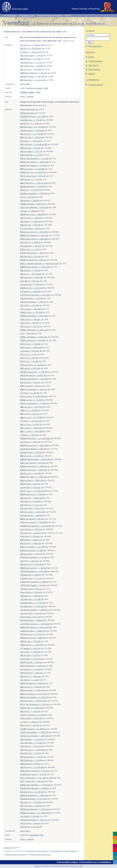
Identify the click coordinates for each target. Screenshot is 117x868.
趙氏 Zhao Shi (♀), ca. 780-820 (32, 792)
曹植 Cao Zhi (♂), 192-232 (30, 148)
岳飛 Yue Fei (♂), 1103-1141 (31, 746)
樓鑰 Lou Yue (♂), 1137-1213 (31, 407)
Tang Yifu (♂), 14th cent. (29, 561)
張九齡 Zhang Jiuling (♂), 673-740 (33, 774)
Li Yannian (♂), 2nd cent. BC (31, 351)
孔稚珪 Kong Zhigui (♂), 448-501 (33, 302)
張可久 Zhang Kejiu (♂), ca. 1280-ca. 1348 (37, 778)
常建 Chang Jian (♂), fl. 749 (31, 155)
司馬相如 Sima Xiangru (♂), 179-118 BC (36, 526)
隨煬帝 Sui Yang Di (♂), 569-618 (33, 683)
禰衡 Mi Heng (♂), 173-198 (30, 59)
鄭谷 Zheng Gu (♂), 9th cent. (31, 806)
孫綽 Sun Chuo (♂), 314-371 (31, 554)
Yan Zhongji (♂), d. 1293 (30, 680)
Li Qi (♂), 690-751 (27, 333)
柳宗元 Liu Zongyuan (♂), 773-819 (33, 403)
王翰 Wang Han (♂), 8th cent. (32, 589)
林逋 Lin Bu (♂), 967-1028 (30, 368)
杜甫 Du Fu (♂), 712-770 (30, 190)
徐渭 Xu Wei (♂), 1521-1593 (31, 659)
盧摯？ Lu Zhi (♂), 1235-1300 (32, 431)
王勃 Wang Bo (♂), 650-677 (31, 575)
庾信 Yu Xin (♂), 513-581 (30, 725)
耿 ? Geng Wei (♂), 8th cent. (31, 228)
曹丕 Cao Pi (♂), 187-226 (30, 141)
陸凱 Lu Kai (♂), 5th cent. (30, 414)
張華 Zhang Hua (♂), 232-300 (32, 66)
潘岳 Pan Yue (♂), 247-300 (30, 69)
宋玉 (37, 92)
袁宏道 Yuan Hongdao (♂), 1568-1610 (35, 736)
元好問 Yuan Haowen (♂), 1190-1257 (34, 732)
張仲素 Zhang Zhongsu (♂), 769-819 (34, 788)
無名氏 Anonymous (28, 109)
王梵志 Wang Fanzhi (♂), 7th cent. (33, 585)
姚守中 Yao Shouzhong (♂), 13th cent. (35, 704)
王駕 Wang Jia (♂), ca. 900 (30, 599)
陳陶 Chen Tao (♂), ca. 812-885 (32, 169)
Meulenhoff (34, 835)
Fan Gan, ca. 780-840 (29, 211)
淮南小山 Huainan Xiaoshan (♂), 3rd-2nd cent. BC (39, 263)
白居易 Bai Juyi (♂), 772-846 (31, 120)
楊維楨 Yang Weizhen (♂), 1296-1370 (35, 697)
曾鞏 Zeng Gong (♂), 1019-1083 (33, 750)
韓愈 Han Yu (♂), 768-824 (30, 242)
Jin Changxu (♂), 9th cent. (30, 291)
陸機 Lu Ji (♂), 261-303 (29, 410)
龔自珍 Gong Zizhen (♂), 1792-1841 (34, 232)
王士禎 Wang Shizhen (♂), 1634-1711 (35, 610)
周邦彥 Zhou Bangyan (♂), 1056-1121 (35, 809)
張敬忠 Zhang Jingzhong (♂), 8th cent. (35, 771)
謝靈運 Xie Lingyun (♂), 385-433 (33, 638)
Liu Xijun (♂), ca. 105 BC (30, 393)
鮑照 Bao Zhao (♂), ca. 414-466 (32, 80)
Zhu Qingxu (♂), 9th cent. (30, 816)
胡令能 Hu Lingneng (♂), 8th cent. (33, 260)
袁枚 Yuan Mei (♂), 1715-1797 (32, 739)
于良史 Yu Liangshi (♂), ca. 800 (32, 715)
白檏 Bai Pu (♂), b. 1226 (30, 123)
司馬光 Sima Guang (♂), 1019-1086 (34, 522)
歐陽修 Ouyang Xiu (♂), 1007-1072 (34, 470)
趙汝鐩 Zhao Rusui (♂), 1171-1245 (34, 799)
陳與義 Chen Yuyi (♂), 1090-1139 (33, 172)
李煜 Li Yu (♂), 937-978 (29, 358)
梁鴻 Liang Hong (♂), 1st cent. (32, 365)
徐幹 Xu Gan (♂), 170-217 (30, 655)
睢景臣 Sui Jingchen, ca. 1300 (32, 550)
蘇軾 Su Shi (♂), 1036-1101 (31, 543)
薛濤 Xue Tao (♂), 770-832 (30, 669)
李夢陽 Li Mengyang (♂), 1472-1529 (34, 330)
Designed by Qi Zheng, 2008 (43, 866)
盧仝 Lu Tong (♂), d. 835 (30, 424)
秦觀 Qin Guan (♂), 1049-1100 (32, 480)
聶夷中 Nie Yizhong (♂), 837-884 (33, 463)
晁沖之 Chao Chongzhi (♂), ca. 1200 (34, 158)
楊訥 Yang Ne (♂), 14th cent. (31, 687)
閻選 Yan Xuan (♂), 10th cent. (32, 673)
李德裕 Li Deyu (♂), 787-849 (31, 312)
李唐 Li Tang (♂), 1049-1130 (31, 347)
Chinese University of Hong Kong (40, 855)
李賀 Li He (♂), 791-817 (29, 323)
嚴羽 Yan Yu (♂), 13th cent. (31, 676)
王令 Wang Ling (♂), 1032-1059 (32, 606)
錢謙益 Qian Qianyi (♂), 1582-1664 (34, 477)
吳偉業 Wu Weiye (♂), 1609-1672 (33, 631)
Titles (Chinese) (94, 69)
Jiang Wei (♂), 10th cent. (30, 281)
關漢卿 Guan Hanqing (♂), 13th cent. (34, 235)
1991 (42, 835)
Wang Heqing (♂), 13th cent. (31, 592)
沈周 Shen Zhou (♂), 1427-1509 (33, 512)
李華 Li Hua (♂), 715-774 (30, 326)
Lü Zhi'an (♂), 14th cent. (29, 435)
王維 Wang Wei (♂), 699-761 (31, 613)
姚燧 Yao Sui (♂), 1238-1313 (31, 708)
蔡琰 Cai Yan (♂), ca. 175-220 (32, 134)
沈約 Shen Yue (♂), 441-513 (31, 508)
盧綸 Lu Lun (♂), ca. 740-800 (31, 417)
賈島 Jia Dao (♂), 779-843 (30, 270)
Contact (68, 16)
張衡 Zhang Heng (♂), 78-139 (32, 55)
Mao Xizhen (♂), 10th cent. (30, 442)
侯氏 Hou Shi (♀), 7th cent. (30, 256)
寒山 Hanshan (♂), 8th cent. (31, 246)
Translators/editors (95, 61)
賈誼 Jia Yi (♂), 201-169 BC (31, 48)
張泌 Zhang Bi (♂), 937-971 (31, 753)
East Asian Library (57, 851)
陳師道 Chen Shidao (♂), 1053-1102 (34, 162)
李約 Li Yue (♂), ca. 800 (29, 361)
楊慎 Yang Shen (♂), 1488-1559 (32, 690)
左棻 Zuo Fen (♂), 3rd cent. (31, 823)
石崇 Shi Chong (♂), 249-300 (31, 515)
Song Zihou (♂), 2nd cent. (30, 536)
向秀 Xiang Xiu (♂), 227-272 (31, 634)
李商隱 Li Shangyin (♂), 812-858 (33, 340)
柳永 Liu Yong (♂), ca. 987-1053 (33, 396)
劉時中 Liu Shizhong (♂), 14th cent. (34, 389)
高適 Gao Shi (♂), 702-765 (30, 225)
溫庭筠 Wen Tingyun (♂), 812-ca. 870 (35, 627)
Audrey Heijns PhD (10, 848)
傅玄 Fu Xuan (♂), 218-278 (31, 218)
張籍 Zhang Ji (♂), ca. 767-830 (32, 767)
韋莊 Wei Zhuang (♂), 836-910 (32, 620)
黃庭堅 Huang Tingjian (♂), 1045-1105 (35, 267)
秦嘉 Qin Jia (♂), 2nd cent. (30, 484)
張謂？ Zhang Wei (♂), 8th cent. (32, 781)
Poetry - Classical (27, 96)
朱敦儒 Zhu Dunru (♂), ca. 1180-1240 (35, 813)
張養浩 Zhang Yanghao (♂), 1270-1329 (35, 785)
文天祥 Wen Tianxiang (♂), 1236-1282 (35, 624)
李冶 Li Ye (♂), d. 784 (28, 354)
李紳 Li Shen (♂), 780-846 (30, 344)
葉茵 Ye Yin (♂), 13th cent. (30, 711)
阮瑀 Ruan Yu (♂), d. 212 (30, 505)
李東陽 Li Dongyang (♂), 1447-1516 (34, 316)
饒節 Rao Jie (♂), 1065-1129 (31, 498)
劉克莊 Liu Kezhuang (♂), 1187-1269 (34, 379)
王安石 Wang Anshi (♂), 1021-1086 (34, 571)
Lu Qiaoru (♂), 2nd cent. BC (31, 52)
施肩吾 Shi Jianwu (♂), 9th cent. (32, 519)
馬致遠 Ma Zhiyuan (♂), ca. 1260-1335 (35, 438)
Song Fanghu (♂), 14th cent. (31, 529)
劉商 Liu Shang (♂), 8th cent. (31, 386)
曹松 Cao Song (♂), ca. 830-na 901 (34, 144)
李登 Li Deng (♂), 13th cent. (31, 309)
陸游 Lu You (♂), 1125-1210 (31, 428)
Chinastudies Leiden (27, 16)
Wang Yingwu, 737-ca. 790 (30, 617)
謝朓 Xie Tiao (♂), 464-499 (30, 641)
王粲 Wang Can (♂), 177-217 (31, 63)
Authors (91, 57)
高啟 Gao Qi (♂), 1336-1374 (31, 221)
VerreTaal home (10, 16)
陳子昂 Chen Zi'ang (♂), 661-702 (33, 176)
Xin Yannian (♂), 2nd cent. (30, 648)
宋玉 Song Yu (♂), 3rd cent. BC (32, 45)
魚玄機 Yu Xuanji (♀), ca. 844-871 (33, 729)
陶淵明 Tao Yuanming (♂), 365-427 (34, 73)
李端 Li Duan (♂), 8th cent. (30, 319)
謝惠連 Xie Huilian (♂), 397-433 (32, 76)
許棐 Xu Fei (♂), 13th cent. (30, 652)
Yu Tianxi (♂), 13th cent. (29, 722)
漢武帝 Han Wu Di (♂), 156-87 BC (33, 375)
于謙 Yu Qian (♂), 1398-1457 (31, 718)
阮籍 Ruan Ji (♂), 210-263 (30, 501)
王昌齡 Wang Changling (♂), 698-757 (35, 582)
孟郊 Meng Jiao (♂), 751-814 (31, 452)
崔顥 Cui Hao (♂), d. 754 (30, 179)
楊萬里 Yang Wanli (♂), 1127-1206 (33, 694)
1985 (46, 88)
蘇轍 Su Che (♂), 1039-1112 (31, 540)
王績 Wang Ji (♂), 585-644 (30, 596)
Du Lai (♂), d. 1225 (28, 197)
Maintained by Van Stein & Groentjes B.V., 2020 (68, 866)
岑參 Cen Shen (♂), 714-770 (31, 151)
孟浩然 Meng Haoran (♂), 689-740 (33, 449)
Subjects (92, 74)
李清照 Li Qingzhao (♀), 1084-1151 (34, 337)
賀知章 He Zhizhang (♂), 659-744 (33, 253)
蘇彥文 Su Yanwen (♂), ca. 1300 (33, 547)
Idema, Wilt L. (25, 84)
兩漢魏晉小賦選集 (27, 92)
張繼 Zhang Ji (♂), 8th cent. (31, 764)
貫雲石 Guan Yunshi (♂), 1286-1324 (34, 239)
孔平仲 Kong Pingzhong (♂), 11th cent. (35, 295)
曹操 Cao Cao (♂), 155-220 (31, 137)
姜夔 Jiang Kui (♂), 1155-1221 (32, 277)
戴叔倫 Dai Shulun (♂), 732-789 (32, 186)
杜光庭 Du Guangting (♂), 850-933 (33, 193)
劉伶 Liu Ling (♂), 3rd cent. (30, 382)
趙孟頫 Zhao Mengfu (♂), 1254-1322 (34, 795)
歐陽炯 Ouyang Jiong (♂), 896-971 (33, 466)
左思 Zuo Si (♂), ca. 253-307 (31, 827)
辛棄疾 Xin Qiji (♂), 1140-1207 (32, 645)
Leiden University (70, 851)
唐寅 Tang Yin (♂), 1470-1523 (32, 564)
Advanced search (95, 46)
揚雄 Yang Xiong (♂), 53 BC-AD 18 (34, 701)
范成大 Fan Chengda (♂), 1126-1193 (34, 207)
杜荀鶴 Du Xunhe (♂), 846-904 (32, 204)
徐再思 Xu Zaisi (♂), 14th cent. (32, 662)
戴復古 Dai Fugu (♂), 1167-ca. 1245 (34, 183)
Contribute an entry (96, 85)
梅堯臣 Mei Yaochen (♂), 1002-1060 (34, 445)
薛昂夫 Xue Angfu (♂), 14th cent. (33, 666)
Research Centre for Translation (50, 16)
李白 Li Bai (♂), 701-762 (29, 305)
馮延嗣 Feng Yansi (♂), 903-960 (32, 214)
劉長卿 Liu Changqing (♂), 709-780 (34, 372)
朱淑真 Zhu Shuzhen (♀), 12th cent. (34, 820)
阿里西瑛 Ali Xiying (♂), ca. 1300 (33, 116)
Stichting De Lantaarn (35, 88)
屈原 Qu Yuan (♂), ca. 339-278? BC (34, 491)
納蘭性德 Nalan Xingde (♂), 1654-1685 (35, 459)
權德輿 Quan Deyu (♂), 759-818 (33, 494)
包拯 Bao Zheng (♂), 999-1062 (32, 130)
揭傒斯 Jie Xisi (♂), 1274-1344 (32, 288)
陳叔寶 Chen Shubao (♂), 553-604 (33, 166)
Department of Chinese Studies (37, 851)
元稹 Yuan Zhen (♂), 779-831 (31, 743)
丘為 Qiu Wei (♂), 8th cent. (30, 487)
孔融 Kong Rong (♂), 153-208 (32, 298)
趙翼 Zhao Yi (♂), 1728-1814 (31, 802)
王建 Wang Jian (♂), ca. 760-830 (33, 603)
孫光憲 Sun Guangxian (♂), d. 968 (33, 557)
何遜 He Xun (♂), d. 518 (29, 249)
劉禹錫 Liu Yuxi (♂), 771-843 (31, 400)
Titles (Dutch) (93, 65)
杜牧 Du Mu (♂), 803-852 (30, 201)
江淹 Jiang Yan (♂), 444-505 (31, 284)
